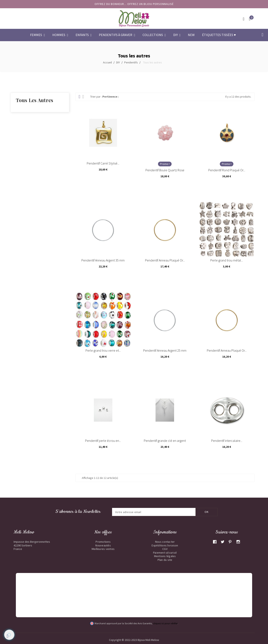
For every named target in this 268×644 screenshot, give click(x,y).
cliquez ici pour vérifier (165, 623)
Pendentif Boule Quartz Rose (165, 170)
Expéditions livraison (165, 545)
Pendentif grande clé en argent (165, 441)
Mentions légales (165, 556)
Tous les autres (35, 100)
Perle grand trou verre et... (103, 350)
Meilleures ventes (103, 549)
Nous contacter (165, 542)
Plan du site (165, 560)
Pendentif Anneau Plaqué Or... (165, 260)
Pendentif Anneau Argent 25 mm (165, 350)
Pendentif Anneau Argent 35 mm (103, 260)
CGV (165, 549)
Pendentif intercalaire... (227, 441)
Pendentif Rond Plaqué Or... (227, 170)
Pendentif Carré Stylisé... (103, 163)
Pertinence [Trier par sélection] (111, 97)
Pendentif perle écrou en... (103, 441)
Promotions (103, 542)
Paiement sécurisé (165, 553)
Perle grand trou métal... (227, 260)
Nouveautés (103, 545)
